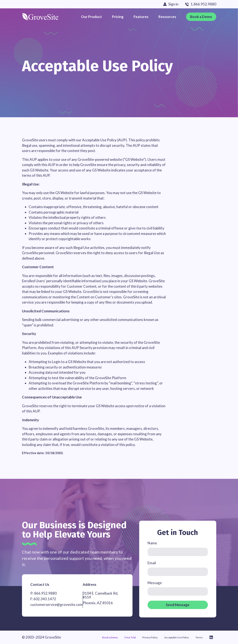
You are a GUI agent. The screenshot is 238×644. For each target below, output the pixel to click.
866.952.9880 (45, 593)
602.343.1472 (45, 599)
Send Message (178, 605)
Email (152, 563)
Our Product (91, 17)
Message (155, 583)
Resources (167, 17)
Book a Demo (201, 17)
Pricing (118, 17)
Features (141, 17)
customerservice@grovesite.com (57, 605)
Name (152, 543)
